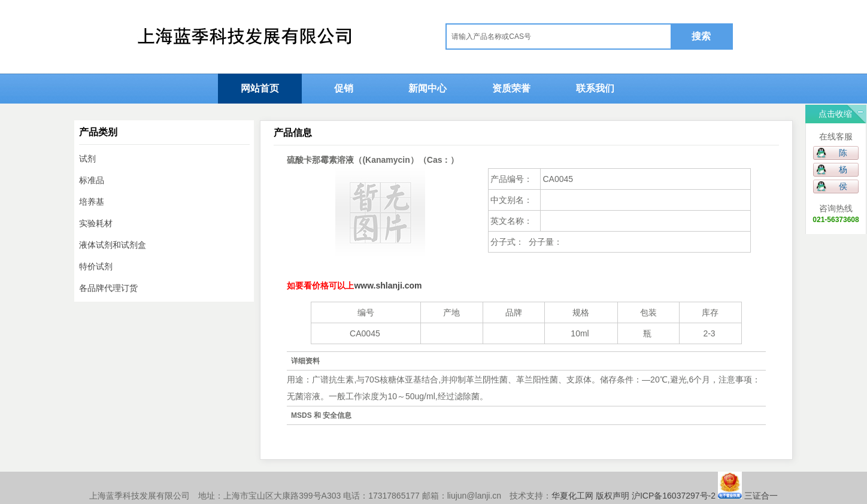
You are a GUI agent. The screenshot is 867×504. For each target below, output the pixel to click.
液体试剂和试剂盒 (113, 245)
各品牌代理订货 (108, 288)
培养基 (92, 202)
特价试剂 (96, 266)
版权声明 (613, 496)
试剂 (87, 159)
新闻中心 (428, 88)
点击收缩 (835, 114)
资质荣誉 (511, 88)
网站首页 (260, 88)
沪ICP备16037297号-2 (674, 496)
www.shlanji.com (388, 286)
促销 (344, 88)
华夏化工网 (572, 496)
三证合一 (760, 496)
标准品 (92, 180)
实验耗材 (96, 223)
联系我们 (595, 88)
